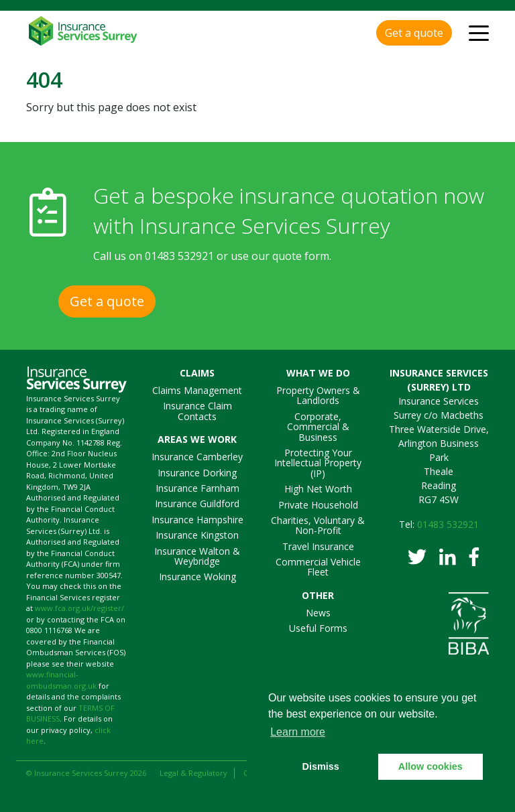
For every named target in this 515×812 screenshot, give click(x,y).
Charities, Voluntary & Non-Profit (318, 525)
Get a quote (414, 33)
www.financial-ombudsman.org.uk (61, 680)
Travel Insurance (318, 546)
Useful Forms (318, 628)
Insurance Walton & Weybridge (197, 556)
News (318, 613)
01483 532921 (179, 256)
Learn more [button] (298, 732)
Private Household (318, 505)
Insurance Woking (197, 577)
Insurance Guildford (197, 503)
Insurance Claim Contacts (197, 411)
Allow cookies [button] (431, 766)
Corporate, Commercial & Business (318, 427)
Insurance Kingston (197, 535)
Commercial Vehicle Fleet (318, 567)
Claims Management (197, 390)
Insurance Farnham (197, 488)
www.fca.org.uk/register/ (79, 608)
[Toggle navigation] (479, 32)
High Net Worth (318, 489)
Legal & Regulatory (193, 773)
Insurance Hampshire (197, 520)
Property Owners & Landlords (318, 395)
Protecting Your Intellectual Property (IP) (318, 463)
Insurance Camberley (197, 457)
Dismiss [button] (321, 766)
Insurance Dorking (197, 473)
